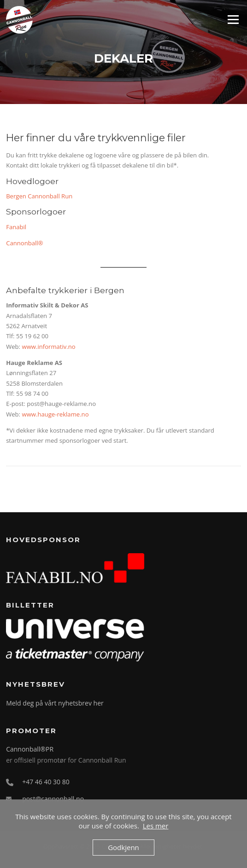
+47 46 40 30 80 (46, 782)
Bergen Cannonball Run (39, 196)
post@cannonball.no (53, 799)
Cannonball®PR (30, 749)
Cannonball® (24, 243)
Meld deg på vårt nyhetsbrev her (55, 703)
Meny (233, 19)
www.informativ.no (48, 347)
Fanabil (16, 227)
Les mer (156, 826)
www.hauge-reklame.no (55, 414)
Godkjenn (123, 847)
